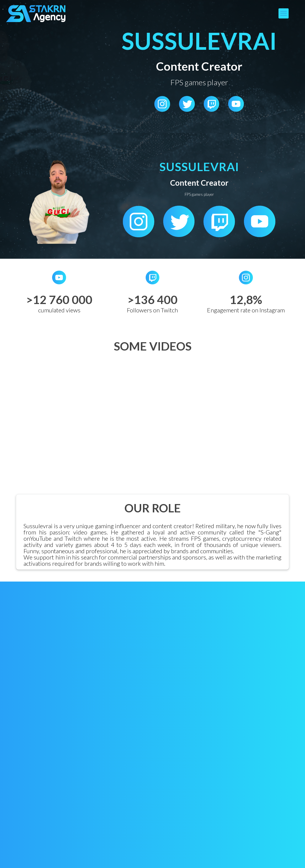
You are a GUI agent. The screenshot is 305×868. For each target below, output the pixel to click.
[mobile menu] (284, 13)
